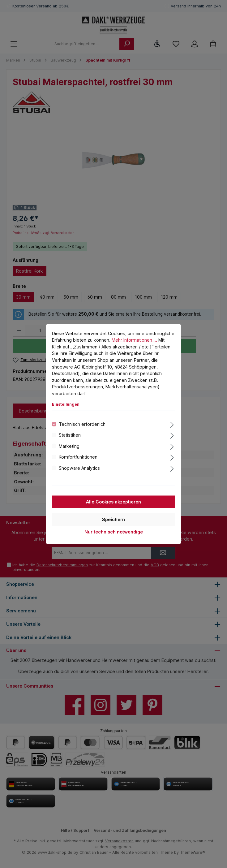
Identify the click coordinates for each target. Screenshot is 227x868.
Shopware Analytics (79, 468)
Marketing (69, 446)
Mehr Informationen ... (134, 340)
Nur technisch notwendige (114, 532)
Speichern (113, 519)
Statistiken (70, 435)
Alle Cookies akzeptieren (113, 502)
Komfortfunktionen (78, 457)
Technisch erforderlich (82, 424)
